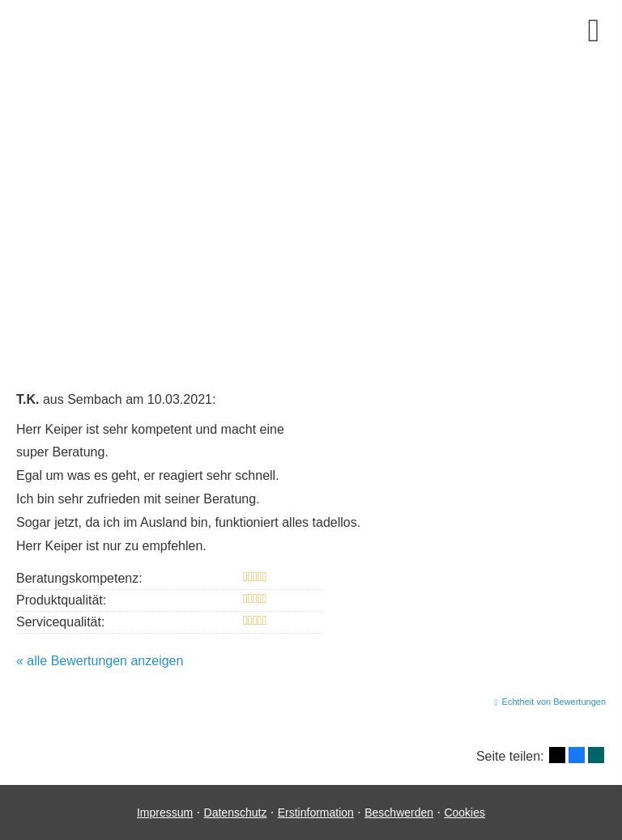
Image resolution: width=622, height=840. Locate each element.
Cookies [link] (464, 812)
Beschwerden (399, 812)
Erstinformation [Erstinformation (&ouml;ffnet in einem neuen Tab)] (316, 812)
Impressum (165, 812)
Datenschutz (236, 812)
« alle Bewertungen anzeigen (100, 661)
